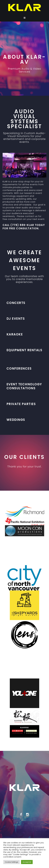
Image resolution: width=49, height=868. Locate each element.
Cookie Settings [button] (11, 862)
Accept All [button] (27, 862)
